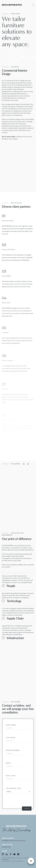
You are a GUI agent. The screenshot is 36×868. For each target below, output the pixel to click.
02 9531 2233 (6, 847)
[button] (33, 464)
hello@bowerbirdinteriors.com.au (14, 841)
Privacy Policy (6, 861)
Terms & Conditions (17, 861)
